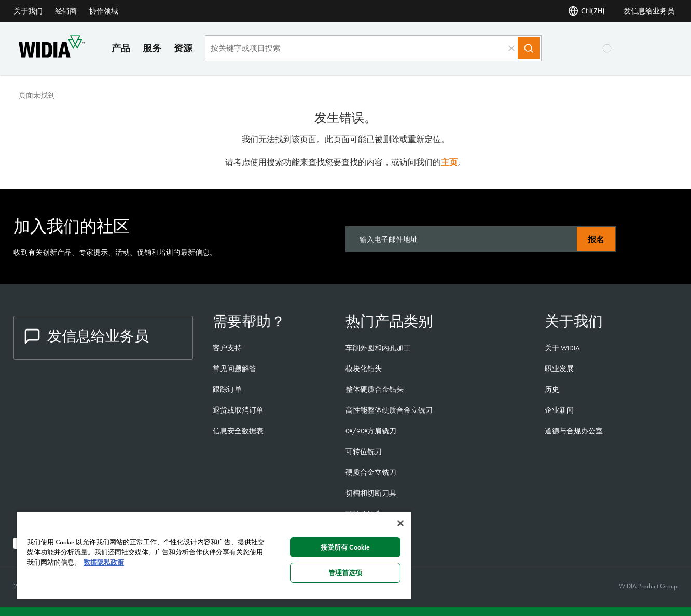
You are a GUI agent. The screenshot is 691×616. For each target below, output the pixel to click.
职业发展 (559, 368)
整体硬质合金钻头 (375, 389)
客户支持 (227, 348)
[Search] (529, 48)
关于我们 (28, 11)
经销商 (66, 11)
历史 (552, 389)
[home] (52, 55)
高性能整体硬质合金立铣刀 (389, 410)
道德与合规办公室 (574, 431)
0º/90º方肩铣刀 (371, 431)
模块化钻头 (364, 368)
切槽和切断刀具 (371, 493)
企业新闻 (559, 410)
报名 (596, 239)
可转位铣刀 (364, 451)
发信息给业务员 (649, 11)
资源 (183, 48)
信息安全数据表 (238, 431)
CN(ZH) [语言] (586, 11)
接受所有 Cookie (345, 547)
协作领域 (104, 11)
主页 (449, 162)
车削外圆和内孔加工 (378, 348)
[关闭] (400, 523)
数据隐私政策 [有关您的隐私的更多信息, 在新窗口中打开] (104, 562)
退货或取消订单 (238, 410)
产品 (121, 48)
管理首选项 (345, 573)
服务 (152, 48)
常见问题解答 (234, 368)
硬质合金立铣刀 (371, 472)
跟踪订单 (227, 389)
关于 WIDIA (562, 348)
